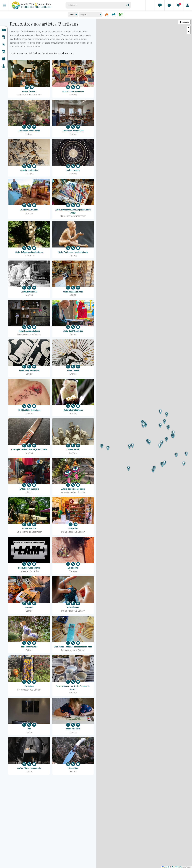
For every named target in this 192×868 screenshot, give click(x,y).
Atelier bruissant (73, 170)
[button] (166, 439)
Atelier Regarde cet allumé (29, 331)
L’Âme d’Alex (73, 768)
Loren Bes (29, 607)
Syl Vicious (29, 686)
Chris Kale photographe (73, 410)
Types (71, 15)
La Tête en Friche (29, 528)
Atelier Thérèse (73, 371)
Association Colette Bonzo (29, 131)
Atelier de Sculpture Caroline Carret (29, 252)
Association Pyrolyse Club (73, 131)
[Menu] (5, 5)
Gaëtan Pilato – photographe (29, 768)
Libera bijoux (73, 568)
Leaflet (165, 867)
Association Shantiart (29, 170)
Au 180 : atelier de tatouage (29, 410)
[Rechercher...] (96, 5)
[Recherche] (129, 5)
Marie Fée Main (73, 607)
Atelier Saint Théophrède (73, 331)
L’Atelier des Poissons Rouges (73, 489)
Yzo (29, 729)
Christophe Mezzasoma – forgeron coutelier (29, 449)
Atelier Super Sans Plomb (29, 371)
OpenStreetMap (177, 867)
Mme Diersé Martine (29, 647)
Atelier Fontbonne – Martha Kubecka (73, 252)
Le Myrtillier (73, 528)
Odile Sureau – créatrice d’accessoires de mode (73, 647)
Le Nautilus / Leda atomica (29, 568)
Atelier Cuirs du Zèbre (29, 210)
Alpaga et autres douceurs (73, 91)
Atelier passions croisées (73, 292)
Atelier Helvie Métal (29, 292)
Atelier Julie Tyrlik (73, 729)
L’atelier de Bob (73, 449)
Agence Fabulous (29, 91)
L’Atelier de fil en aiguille (29, 489)
